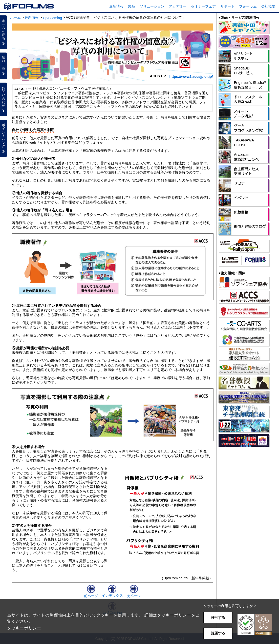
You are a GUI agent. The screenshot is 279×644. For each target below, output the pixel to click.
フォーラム (248, 6)
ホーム (15, 17)
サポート (227, 6)
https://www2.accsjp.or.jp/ (191, 77)
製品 (132, 6)
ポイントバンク (4, 138)
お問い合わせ (4, 99)
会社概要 (268, 6)
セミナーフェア (203, 6)
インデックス (112, 593)
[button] (255, 625)
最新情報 (116, 6)
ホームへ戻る (4, 32)
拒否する (218, 633)
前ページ (91, 594)
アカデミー (178, 6)
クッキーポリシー (24, 628)
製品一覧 (4, 66)
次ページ (134, 594)
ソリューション (152, 6)
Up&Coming (52, 18)
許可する (218, 617)
